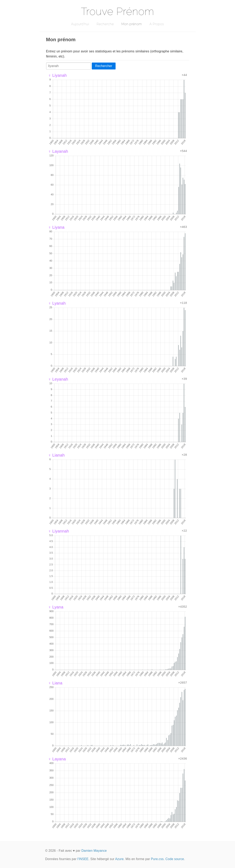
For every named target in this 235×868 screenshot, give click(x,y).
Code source (175, 859)
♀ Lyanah (57, 303)
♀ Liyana (56, 227)
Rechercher (104, 66)
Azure (119, 859)
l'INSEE (83, 859)
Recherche (105, 24)
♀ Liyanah (57, 75)
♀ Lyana (56, 607)
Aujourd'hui (80, 24)
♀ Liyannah (59, 531)
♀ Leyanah (58, 379)
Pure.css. (158, 859)
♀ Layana (57, 759)
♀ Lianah (56, 455)
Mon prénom (132, 24)
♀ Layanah (58, 151)
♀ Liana (55, 683)
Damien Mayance (94, 851)
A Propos (157, 24)
